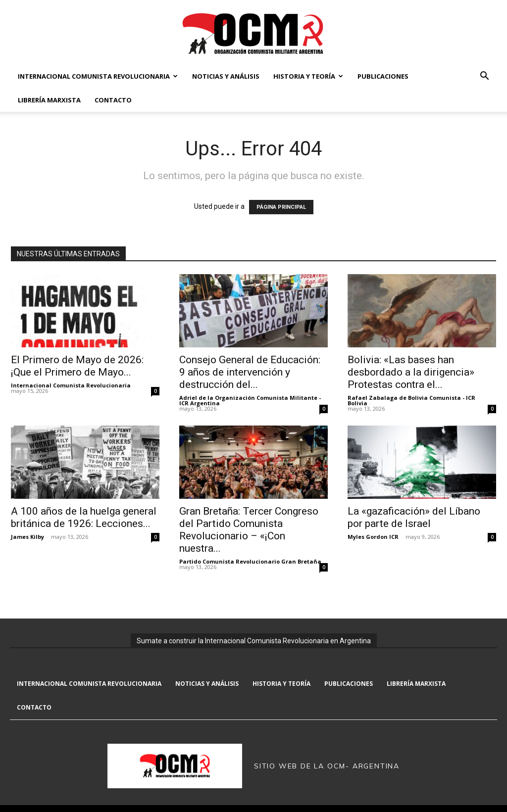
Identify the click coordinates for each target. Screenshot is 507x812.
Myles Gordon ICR (373, 537)
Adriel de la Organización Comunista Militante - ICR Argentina (250, 400)
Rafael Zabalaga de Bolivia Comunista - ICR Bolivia (411, 400)
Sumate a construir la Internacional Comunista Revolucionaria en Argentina (254, 641)
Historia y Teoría (308, 76)
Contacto (113, 100)
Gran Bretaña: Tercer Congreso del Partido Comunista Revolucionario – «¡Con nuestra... (249, 530)
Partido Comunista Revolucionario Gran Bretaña (250, 561)
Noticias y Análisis (226, 76)
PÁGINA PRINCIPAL (281, 207)
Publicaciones (383, 76)
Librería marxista (49, 100)
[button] (484, 77)
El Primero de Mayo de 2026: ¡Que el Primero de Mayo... (77, 366)
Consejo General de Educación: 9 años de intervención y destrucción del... (250, 372)
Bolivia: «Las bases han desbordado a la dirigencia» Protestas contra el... (411, 372)
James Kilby (27, 537)
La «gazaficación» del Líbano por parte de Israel (414, 517)
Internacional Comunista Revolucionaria (98, 76)
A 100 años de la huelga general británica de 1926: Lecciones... (84, 517)
